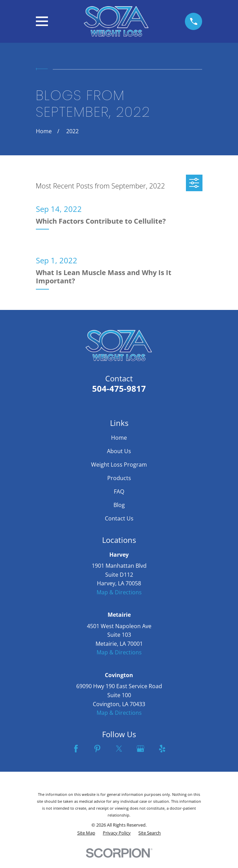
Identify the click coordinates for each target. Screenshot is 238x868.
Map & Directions (119, 592)
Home (119, 438)
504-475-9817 (119, 388)
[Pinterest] (97, 749)
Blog (119, 505)
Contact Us (119, 518)
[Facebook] (76, 749)
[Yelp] (162, 749)
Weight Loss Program (119, 465)
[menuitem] (86, 833)
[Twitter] (119, 749)
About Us (119, 451)
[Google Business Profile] (140, 749)
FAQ (119, 491)
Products (119, 478)
